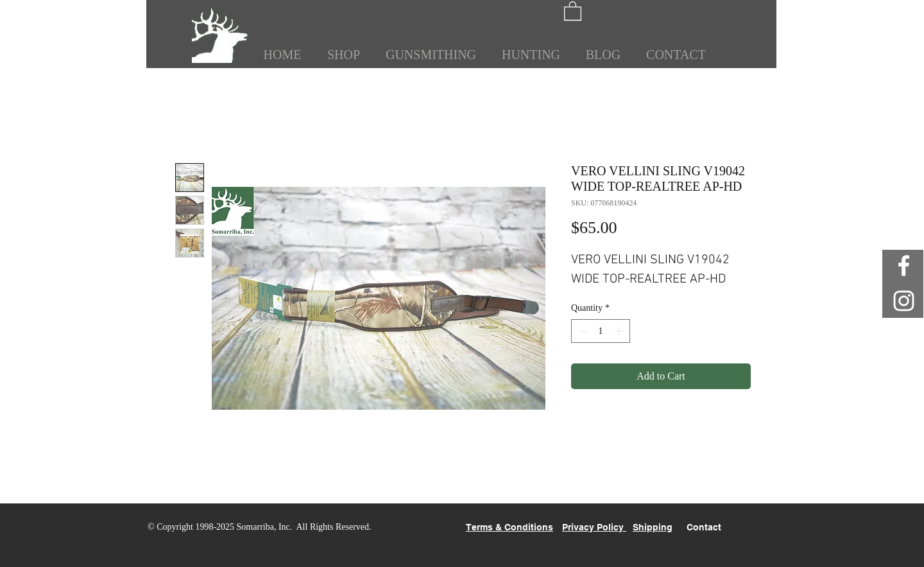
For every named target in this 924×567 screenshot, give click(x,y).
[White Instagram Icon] (904, 301)
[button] (573, 10)
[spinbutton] (601, 331)
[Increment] (620, 331)
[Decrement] (581, 331)
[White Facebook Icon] (904, 266)
